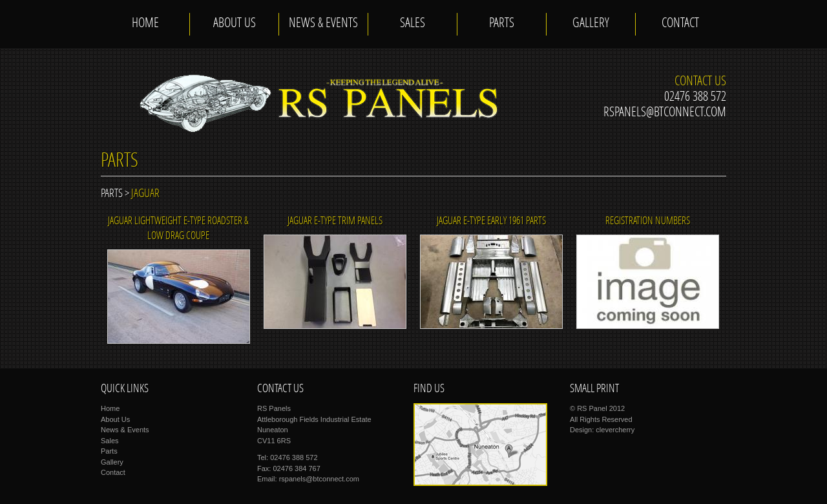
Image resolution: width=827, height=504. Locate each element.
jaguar (145, 194)
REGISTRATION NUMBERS (648, 222)
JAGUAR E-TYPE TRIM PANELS (335, 222)
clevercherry (615, 430)
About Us (235, 24)
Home (145, 24)
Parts (502, 24)
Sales (413, 24)
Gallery (591, 24)
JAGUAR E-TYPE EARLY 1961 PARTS (491, 222)
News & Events (323, 24)
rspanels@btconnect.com (665, 113)
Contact (680, 24)
